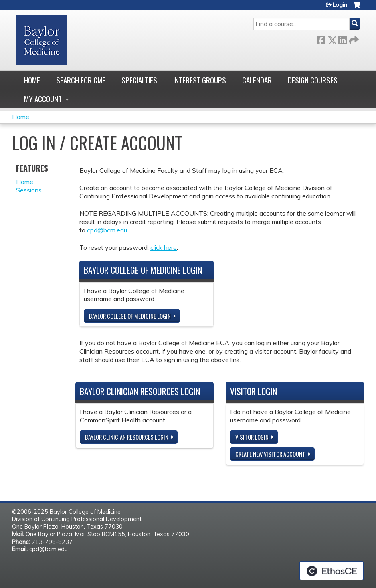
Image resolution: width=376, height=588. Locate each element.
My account (43, 99)
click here (164, 247)
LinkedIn (342, 39)
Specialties (139, 80)
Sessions (29, 190)
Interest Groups (200, 80)
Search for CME (81, 80)
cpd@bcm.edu (107, 230)
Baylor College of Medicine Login (130, 316)
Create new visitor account (270, 454)
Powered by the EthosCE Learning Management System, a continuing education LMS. (332, 571)
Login (340, 5)
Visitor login (252, 437)
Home (32, 80)
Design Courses (313, 80)
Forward (353, 39)
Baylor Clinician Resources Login (127, 437)
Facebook (321, 39)
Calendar (257, 80)
